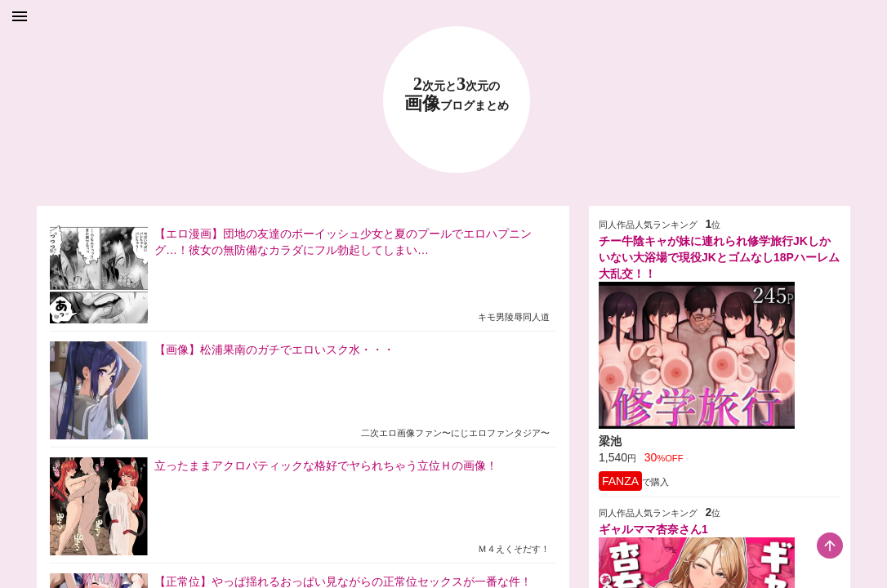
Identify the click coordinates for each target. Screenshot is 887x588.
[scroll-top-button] (830, 546)
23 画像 (457, 94)
